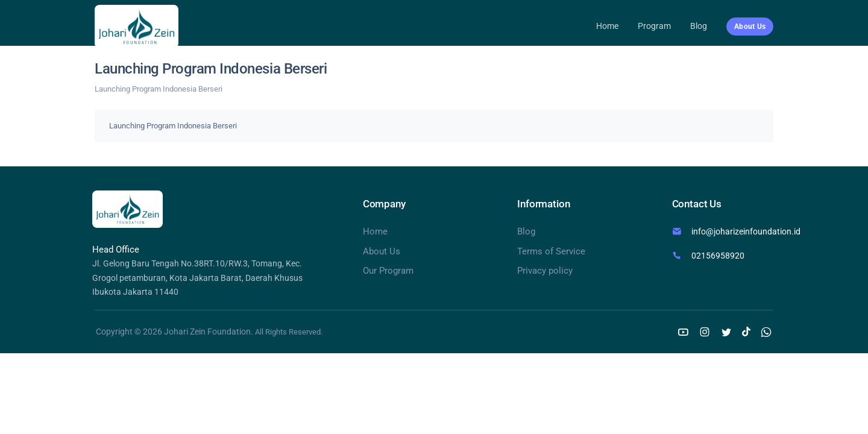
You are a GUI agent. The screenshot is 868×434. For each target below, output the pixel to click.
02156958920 (718, 256)
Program (654, 26)
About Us (382, 251)
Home (607, 26)
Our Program (388, 271)
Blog (699, 26)
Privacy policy (545, 271)
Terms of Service (551, 251)
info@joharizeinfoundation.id (746, 231)
